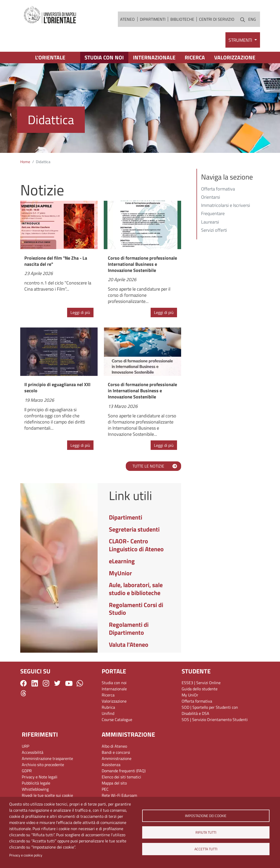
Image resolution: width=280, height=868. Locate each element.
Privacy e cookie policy (26, 855)
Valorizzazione (235, 57)
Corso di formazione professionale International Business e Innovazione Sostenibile (142, 264)
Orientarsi (211, 197)
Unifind (108, 713)
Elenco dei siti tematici (121, 777)
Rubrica (108, 707)
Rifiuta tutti (206, 832)
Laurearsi (210, 222)
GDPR (27, 771)
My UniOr (190, 695)
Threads (23, 693)
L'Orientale (50, 57)
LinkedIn (35, 683)
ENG (252, 19)
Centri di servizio (217, 19)
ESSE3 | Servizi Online (201, 683)
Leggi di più (80, 312)
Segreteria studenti (134, 529)
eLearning (122, 561)
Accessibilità (33, 752)
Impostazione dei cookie (206, 816)
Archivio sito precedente (43, 765)
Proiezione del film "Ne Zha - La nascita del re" (56, 261)
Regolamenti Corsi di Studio (136, 609)
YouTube (69, 683)
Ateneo (127, 19)
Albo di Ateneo (114, 746)
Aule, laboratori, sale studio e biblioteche (136, 589)
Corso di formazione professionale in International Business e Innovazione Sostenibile (142, 391)
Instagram (46, 683)
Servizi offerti (214, 230)
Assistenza (111, 765)
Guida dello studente (200, 689)
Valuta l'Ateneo (129, 644)
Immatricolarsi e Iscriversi (226, 206)
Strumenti (241, 40)
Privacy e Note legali (40, 777)
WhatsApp (80, 683)
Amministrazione (117, 758)
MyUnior (120, 573)
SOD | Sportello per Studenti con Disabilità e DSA (210, 710)
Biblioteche (182, 19)
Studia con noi (104, 57)
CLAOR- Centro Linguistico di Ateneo (136, 545)
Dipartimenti (153, 19)
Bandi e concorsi (116, 752)
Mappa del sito (114, 783)
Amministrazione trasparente (47, 758)
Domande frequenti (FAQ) (124, 771)
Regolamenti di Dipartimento (129, 628)
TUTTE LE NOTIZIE (148, 466)
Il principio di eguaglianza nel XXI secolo (57, 388)
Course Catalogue (117, 719)
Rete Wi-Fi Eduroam (119, 795)
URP (25, 746)
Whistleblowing (35, 789)
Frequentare (213, 214)
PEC (105, 789)
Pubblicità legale (36, 783)
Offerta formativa (218, 189)
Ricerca (195, 57)
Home (25, 162)
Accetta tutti (206, 849)
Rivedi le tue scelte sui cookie (47, 795)
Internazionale (154, 57)
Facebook (23, 683)
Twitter (57, 683)
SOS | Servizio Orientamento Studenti (215, 719)
